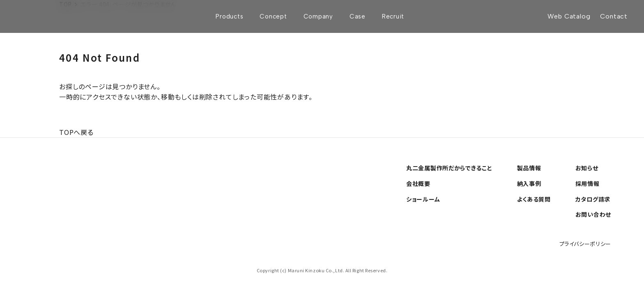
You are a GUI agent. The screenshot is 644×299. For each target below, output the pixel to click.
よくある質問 (534, 199)
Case (358, 16)
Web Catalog (569, 16)
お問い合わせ (593, 214)
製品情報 (529, 168)
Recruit (393, 16)
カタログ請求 (593, 199)
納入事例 (529, 183)
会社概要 (418, 183)
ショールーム (423, 199)
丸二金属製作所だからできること (449, 168)
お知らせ (587, 168)
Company (318, 16)
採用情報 (588, 183)
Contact (614, 16)
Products (229, 16)
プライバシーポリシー (585, 244)
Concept (273, 16)
